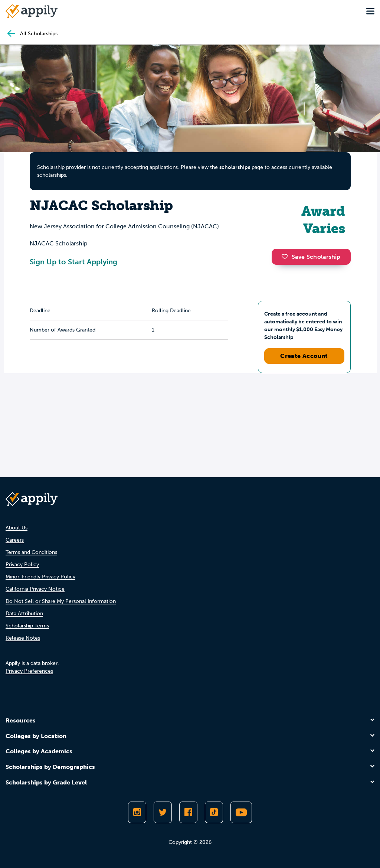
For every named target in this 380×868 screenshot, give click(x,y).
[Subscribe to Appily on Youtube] (241, 812)
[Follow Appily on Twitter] (163, 812)
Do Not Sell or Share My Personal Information (61, 601)
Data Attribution (24, 614)
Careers (15, 540)
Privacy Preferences (29, 671)
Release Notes (23, 638)
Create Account (304, 356)
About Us (17, 528)
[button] (286, 257)
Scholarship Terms (27, 626)
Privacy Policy (22, 564)
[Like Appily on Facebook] (188, 812)
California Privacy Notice (35, 589)
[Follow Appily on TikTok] (214, 812)
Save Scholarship (311, 257)
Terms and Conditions (31, 552)
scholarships (235, 167)
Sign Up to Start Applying (73, 262)
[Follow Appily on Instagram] (137, 812)
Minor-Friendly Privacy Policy (40, 577)
